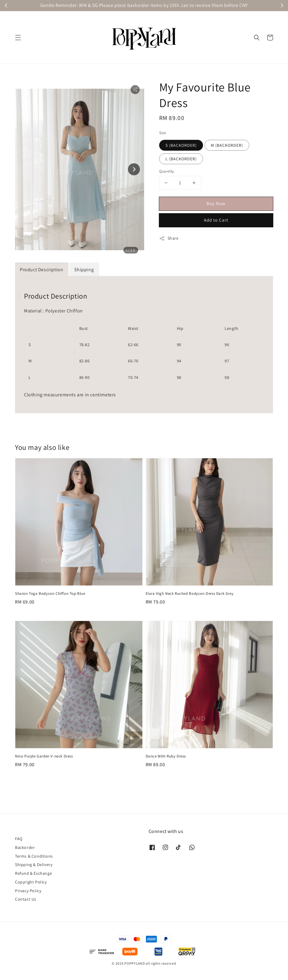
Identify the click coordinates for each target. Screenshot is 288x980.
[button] (18, 38)
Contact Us (26, 899)
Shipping (84, 270)
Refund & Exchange (33, 873)
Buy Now (216, 203)
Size (163, 133)
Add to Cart (216, 220)
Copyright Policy (31, 882)
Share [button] (169, 238)
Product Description (41, 270)
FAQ (19, 839)
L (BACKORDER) (181, 159)
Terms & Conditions (34, 856)
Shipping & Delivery (34, 865)
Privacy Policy (28, 891)
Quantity (167, 171)
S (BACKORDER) (181, 145)
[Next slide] (134, 169)
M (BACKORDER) (227, 145)
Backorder (25, 847)
